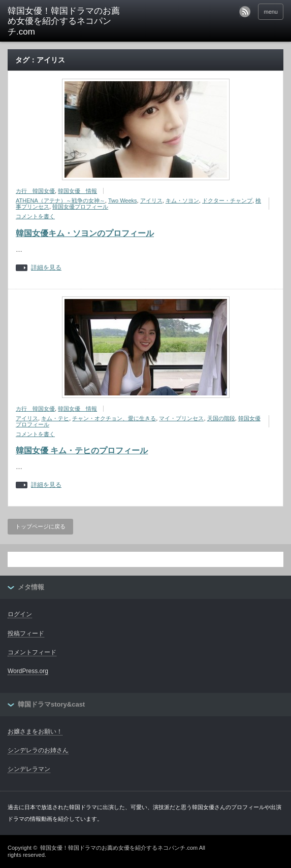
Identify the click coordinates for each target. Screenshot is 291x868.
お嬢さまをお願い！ (35, 731)
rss (245, 12)
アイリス (151, 201)
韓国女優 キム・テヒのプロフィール (82, 450)
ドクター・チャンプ (227, 201)
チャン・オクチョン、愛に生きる (114, 418)
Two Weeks (123, 201)
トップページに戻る (40, 526)
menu (271, 12)
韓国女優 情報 (77, 191)
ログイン (20, 614)
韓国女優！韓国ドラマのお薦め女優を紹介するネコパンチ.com (64, 21)
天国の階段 (221, 418)
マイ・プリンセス (181, 418)
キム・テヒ (55, 418)
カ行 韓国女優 (35, 191)
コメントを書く (35, 216)
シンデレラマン (29, 769)
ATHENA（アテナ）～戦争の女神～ (60, 201)
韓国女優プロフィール (80, 207)
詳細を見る (46, 268)
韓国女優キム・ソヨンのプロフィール (85, 233)
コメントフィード (32, 652)
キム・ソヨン (182, 201)
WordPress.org (28, 671)
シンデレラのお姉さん (38, 750)
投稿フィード (26, 633)
